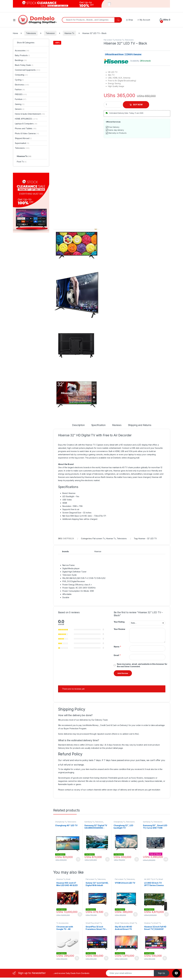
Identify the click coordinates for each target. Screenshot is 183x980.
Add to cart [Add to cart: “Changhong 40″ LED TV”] (78, 859)
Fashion (20, 89)
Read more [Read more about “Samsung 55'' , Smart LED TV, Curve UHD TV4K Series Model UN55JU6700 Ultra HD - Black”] (166, 859)
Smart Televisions (63, 880)
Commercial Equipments (28, 70)
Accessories (22, 50)
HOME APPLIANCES (26, 119)
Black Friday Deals (24, 65)
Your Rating (119, 622)
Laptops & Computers (26, 124)
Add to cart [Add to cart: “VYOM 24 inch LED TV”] (135, 914)
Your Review (119, 629)
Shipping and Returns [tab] (140, 425)
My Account (144, 20)
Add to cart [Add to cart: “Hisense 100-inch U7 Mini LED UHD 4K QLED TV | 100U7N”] (80, 914)
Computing (21, 75)
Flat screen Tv (109, 40)
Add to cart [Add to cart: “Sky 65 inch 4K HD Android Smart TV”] (137, 958)
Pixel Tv (22, 162)
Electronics (22, 85)
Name (117, 647)
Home (15, 33)
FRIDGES (21, 94)
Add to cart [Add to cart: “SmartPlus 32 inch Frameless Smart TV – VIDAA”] (106, 958)
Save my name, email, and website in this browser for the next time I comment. (142, 665)
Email (117, 655)
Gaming (20, 104)
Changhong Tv (61, 822)
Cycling (19, 80)
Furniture (21, 99)
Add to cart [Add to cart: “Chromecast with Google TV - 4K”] (77, 958)
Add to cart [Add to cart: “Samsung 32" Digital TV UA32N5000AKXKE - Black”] (107, 859)
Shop (129, 20)
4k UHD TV (148, 879)
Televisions (31, 33)
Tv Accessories (62, 923)
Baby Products (22, 55)
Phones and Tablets (26, 128)
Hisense (98, 551)
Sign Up (161, 973)
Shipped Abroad (23, 138)
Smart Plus (90, 923)
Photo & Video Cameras (27, 133)
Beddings (21, 60)
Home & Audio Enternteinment (30, 114)
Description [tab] (78, 425)
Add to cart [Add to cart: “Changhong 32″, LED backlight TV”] (137, 859)
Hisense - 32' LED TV (148, 538)
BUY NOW (138, 105)
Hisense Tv (69, 33)
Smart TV (98, 923)
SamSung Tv (89, 822)
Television (50, 33)
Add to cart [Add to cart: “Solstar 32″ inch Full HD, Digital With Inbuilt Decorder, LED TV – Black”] (106, 914)
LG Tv (155, 879)
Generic (20, 109)
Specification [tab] (98, 425)
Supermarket (22, 143)
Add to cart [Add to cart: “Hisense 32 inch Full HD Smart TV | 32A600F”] (165, 958)
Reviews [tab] (117, 425)
